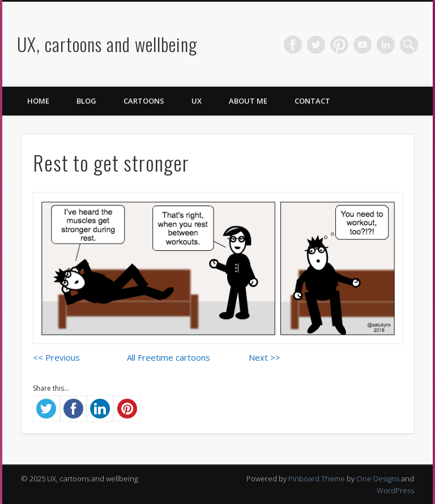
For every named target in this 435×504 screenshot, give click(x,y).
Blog (86, 101)
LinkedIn (386, 45)
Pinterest (339, 45)
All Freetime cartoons (169, 357)
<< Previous (56, 357)
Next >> (265, 357)
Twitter (316, 45)
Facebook (293, 45)
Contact (312, 101)
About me (248, 101)
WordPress (395, 490)
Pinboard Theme (317, 479)
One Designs (378, 479)
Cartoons (144, 101)
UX (197, 101)
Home (38, 101)
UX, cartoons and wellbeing (107, 44)
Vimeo (362, 45)
